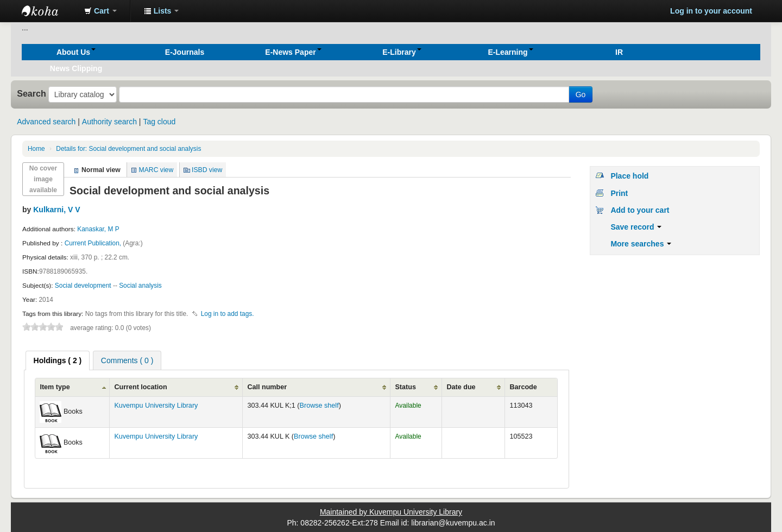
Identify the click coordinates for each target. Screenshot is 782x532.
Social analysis (140, 286)
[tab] (58, 360)
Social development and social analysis (128, 149)
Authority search (109, 122)
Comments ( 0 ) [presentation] (127, 360)
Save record (636, 227)
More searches (641, 244)
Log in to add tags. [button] (228, 314)
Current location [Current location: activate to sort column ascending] (140, 387)
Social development (83, 286)
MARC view (156, 170)
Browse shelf (319, 406)
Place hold (629, 176)
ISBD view (207, 170)
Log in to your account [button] (711, 11)
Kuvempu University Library (156, 406)
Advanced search (46, 122)
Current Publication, (94, 243)
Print (619, 193)
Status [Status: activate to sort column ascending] (405, 387)
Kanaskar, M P (98, 229)
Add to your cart (640, 210)
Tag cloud (159, 122)
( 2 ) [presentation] (58, 360)
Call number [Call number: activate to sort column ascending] (267, 387)
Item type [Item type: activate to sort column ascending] (55, 387)
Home (36, 149)
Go (581, 94)
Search (31, 93)
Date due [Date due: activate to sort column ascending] (461, 387)
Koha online (49, 11)
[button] (100, 11)
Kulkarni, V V (56, 210)
